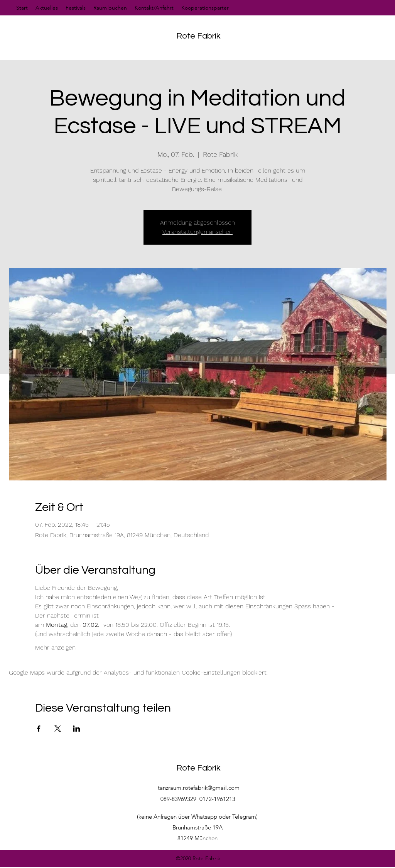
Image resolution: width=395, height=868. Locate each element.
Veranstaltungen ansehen (197, 232)
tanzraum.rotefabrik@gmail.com (199, 788)
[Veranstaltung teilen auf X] (58, 729)
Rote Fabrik (198, 36)
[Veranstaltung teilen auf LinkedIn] (77, 729)
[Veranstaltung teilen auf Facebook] (39, 729)
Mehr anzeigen (55, 647)
